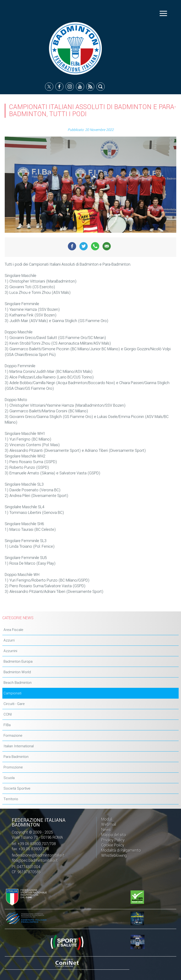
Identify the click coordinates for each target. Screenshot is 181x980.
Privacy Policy (113, 840)
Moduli (107, 819)
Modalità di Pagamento (121, 850)
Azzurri (9, 640)
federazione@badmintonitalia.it (38, 855)
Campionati (12, 693)
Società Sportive (17, 788)
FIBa (7, 725)
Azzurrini (10, 651)
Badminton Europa (18, 661)
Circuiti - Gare (14, 704)
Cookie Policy (113, 845)
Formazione (13, 736)
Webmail (109, 825)
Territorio (11, 799)
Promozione (13, 767)
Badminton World (17, 672)
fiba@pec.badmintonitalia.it (35, 860)
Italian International (19, 746)
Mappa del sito (114, 835)
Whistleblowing (114, 856)
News (106, 830)
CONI (8, 714)
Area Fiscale (13, 630)
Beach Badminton (18, 683)
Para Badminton (16, 757)
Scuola (9, 778)
